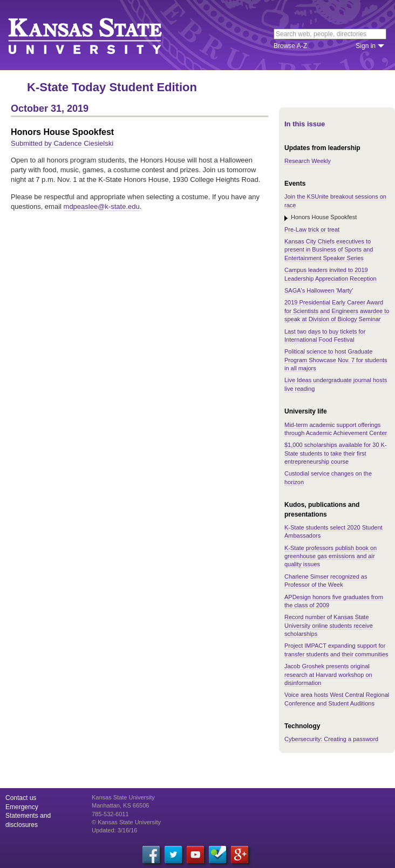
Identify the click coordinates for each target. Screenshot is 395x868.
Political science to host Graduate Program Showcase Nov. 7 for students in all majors (336, 360)
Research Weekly (308, 161)
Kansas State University (98, 35)
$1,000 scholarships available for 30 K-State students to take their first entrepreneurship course (336, 453)
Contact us (21, 798)
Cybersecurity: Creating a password (331, 739)
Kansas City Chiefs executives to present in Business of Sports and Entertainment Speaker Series (329, 250)
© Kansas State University (126, 822)
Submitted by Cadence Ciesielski (62, 143)
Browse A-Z (290, 46)
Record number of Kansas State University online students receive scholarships (329, 625)
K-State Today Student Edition (112, 87)
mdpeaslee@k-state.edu (102, 206)
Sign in (366, 46)
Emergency (22, 807)
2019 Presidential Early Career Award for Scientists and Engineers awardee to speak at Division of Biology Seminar (337, 311)
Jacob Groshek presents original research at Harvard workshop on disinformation (328, 674)
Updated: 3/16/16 (114, 830)
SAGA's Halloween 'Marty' (319, 290)
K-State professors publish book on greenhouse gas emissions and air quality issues (331, 556)
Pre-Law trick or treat (312, 229)
